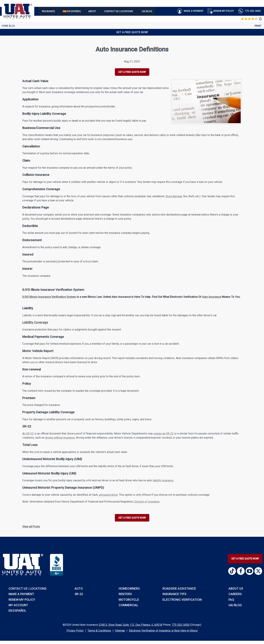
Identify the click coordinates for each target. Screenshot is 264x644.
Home (5, 26)
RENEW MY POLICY (22, 600)
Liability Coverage (35, 322)
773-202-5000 (181, 625)
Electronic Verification (182, 600)
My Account (18, 605)
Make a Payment (21, 594)
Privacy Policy (75, 631)
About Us (236, 588)
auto (79, 588)
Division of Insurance (147, 502)
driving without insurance (60, 438)
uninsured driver (108, 495)
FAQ (231, 600)
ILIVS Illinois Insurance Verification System (49, 297)
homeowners (129, 588)
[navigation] (97, 11)
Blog (12, 26)
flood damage (174, 196)
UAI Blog (235, 605)
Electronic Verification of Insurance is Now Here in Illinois (163, 631)
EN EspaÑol (17, 611)
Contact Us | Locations (28, 588)
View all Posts (31, 527)
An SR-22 (28, 434)
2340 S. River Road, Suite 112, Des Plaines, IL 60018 (130, 625)
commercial (128, 605)
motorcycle (129, 600)
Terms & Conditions (99, 631)
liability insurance (163, 480)
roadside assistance (179, 588)
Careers (235, 594)
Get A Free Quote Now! (245, 559)
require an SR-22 (163, 434)
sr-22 (79, 594)
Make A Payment (190, 11)
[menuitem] (48, 11)
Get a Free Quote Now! (132, 32)
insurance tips (174, 594)
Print (258, 26)
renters (125, 594)
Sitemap (120, 631)
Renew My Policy (221, 11)
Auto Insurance (212, 297)
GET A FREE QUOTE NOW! (132, 72)
